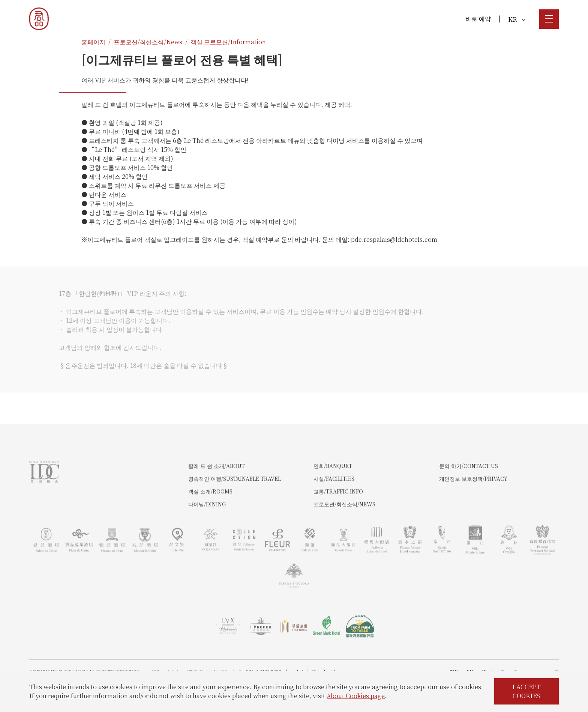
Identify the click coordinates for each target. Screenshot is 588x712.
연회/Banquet (333, 494)
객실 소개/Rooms (210, 519)
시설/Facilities (334, 507)
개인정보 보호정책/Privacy (473, 507)
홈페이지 (93, 42)
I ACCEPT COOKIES (526, 691)
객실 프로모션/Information (228, 42)
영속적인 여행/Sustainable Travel (235, 507)
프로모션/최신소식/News (148, 42)
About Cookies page (356, 696)
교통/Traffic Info (338, 519)
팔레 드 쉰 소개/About (217, 494)
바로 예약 (478, 19)
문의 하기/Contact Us (469, 494)
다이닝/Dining (207, 532)
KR (517, 19)
